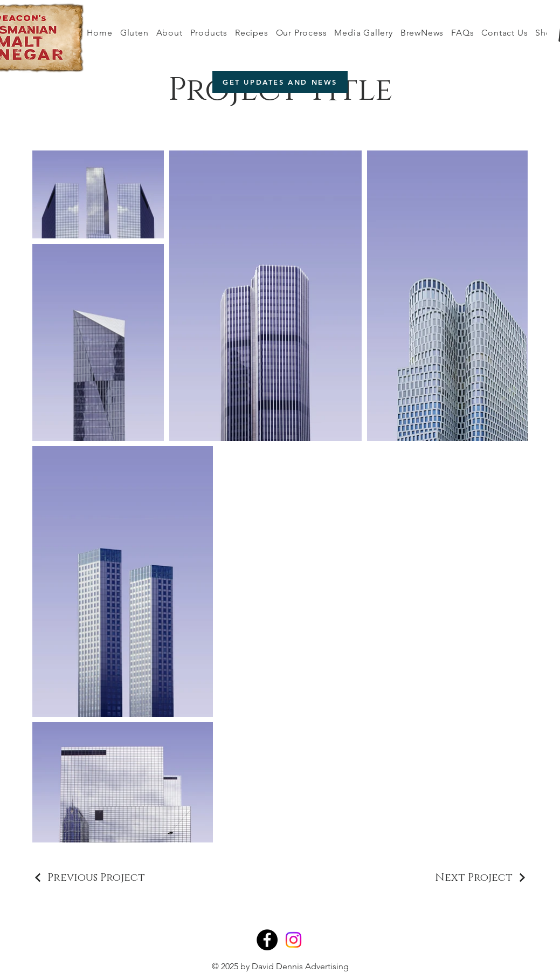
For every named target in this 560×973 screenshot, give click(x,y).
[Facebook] (267, 940)
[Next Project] (481, 878)
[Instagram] (293, 940)
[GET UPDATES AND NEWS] (280, 82)
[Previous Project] (89, 878)
